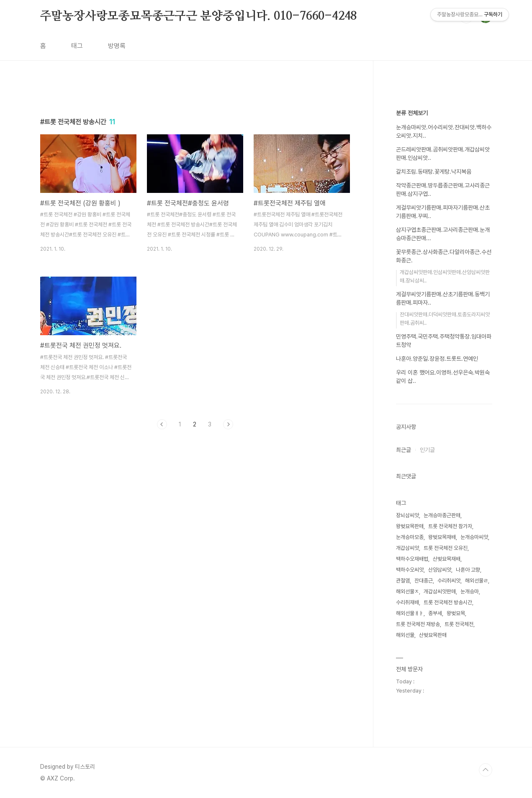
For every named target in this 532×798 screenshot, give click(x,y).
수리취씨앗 (449, 581)
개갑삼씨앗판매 (440, 591)
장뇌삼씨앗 (407, 515)
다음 (228, 424)
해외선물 (405, 635)
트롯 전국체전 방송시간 (448, 602)
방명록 (117, 46)
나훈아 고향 (468, 570)
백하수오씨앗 (410, 570)
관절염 (403, 581)
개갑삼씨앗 (407, 548)
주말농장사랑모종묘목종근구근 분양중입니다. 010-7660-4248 (199, 16)
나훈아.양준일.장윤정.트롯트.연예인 (437, 359)
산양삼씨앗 (440, 570)
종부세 (435, 613)
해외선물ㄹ (477, 581)
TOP (486, 770)
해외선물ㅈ (407, 591)
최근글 (403, 450)
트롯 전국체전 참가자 (450, 526)
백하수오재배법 (412, 559)
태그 (77, 46)
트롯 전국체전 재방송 (418, 624)
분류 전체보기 (412, 113)
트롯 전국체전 (459, 624)
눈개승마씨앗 (474, 537)
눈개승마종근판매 (442, 515)
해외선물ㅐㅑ (410, 613)
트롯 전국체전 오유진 (446, 548)
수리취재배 (407, 602)
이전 (162, 424)
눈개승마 (470, 591)
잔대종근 (424, 581)
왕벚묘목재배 (442, 537)
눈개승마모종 (410, 537)
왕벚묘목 (456, 613)
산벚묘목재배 (447, 559)
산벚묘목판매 (433, 635)
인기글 (427, 450)
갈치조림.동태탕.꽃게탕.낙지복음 (434, 172)
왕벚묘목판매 (410, 526)
